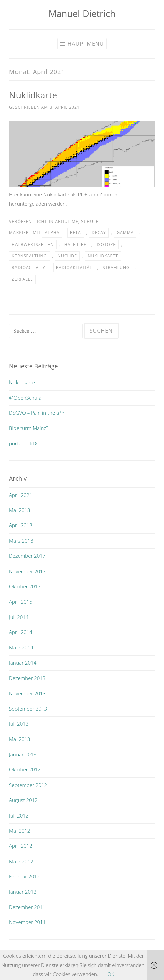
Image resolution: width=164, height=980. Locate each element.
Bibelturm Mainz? (29, 428)
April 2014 (21, 632)
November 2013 (27, 693)
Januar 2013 (23, 754)
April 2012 (21, 846)
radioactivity (29, 268)
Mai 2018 (20, 510)
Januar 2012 (23, 892)
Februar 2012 (24, 876)
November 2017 (27, 571)
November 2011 (27, 922)
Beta (76, 233)
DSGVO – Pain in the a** (37, 413)
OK (111, 974)
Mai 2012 (20, 831)
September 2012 (28, 785)
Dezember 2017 (27, 556)
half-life (75, 244)
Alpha (52, 233)
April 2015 (21, 602)
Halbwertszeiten (33, 244)
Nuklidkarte (33, 95)
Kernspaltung (29, 256)
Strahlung (116, 268)
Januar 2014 (23, 663)
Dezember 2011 (27, 907)
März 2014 (21, 647)
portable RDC (24, 443)
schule (90, 222)
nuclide (67, 256)
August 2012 (23, 800)
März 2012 (21, 861)
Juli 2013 (19, 724)
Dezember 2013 (27, 678)
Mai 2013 (20, 739)
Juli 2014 (19, 617)
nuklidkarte (103, 256)
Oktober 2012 (25, 769)
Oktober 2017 (25, 586)
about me (67, 222)
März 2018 (21, 541)
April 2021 (21, 495)
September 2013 (28, 709)
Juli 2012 (19, 815)
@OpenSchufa (25, 398)
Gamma (125, 233)
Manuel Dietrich (82, 14)
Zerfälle (22, 279)
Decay (99, 233)
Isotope (106, 244)
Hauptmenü (86, 44)
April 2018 (21, 525)
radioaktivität (74, 268)
